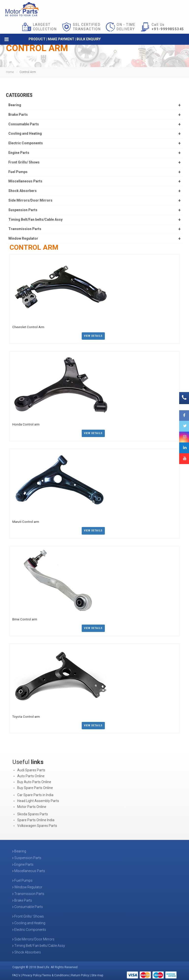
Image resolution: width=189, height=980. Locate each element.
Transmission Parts (25, 229)
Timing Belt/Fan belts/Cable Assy (35, 219)
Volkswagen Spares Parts (37, 824)
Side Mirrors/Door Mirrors (30, 200)
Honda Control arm (26, 424)
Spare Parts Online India (36, 819)
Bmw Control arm (24, 618)
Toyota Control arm (26, 715)
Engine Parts (19, 153)
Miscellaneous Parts (25, 181)
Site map (97, 974)
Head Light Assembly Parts (38, 800)
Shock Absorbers (23, 191)
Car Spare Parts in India (35, 794)
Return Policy (80, 974)
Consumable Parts (24, 124)
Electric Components (26, 143)
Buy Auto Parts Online (34, 781)
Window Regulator (23, 238)
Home (10, 72)
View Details (93, 336)
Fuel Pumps (18, 172)
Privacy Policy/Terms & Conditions (46, 974)
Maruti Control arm (25, 521)
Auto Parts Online (31, 775)
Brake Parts (18, 115)
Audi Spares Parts (31, 769)
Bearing (15, 105)
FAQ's (16, 974)
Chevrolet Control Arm (28, 327)
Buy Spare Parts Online (35, 787)
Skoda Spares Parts (33, 813)
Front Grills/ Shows (24, 162)
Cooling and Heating (25, 133)
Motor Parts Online (32, 805)
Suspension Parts (23, 210)
